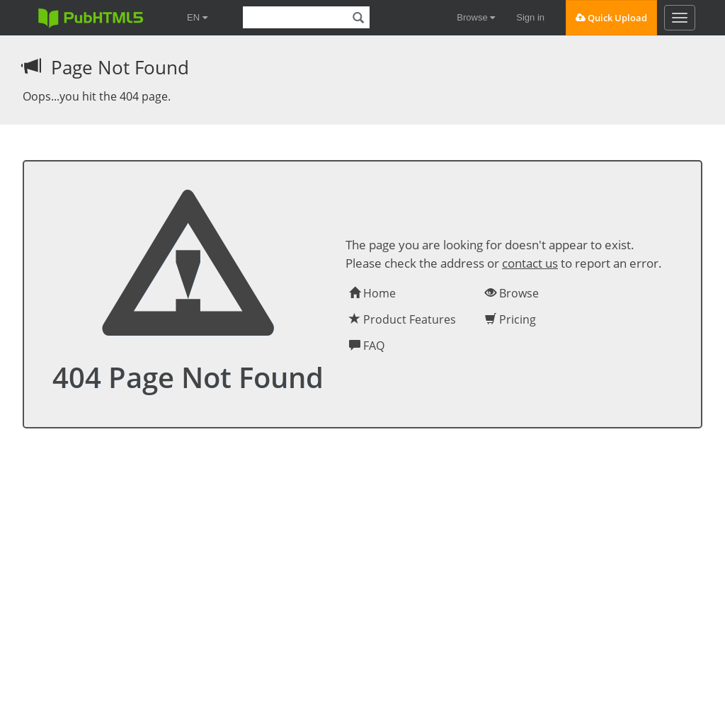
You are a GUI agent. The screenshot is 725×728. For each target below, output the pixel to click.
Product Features (403, 319)
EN (197, 17)
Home (372, 293)
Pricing (510, 319)
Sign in (530, 17)
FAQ (367, 346)
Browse (476, 17)
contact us (530, 263)
